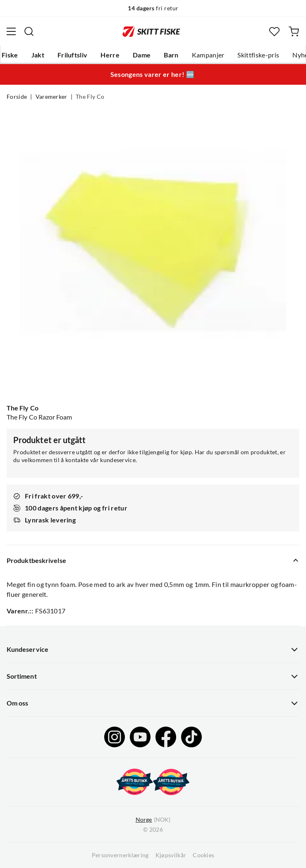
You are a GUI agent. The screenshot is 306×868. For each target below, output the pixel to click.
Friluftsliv (73, 55)
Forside (17, 97)
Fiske (10, 55)
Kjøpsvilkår (171, 855)
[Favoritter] (274, 32)
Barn (171, 55)
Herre (110, 55)
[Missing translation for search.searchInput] (29, 31)
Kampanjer (208, 55)
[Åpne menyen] (11, 31)
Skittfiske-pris (258, 55)
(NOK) (153, 820)
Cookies (203, 855)
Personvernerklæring (120, 855)
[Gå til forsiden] (151, 31)
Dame (142, 55)
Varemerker (51, 97)
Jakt (38, 55)
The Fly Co (90, 97)
